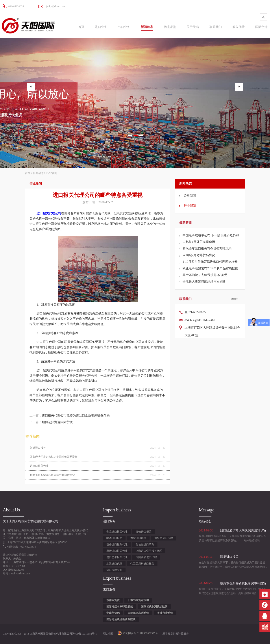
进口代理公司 (114, 570)
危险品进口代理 (164, 538)
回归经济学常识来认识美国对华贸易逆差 (54, 457)
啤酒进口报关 (114, 538)
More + (236, 299)
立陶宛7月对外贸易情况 (199, 255)
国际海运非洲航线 (138, 613)
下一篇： (51, 422)
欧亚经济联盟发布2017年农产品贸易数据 (210, 268)
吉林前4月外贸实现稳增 (199, 242)
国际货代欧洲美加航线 (154, 607)
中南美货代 (113, 613)
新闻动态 (38, 173)
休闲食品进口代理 (146, 557)
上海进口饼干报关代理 (149, 551)
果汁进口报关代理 (117, 551)
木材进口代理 (138, 538)
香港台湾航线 (165, 613)
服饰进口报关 (144, 532)
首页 (81, 27)
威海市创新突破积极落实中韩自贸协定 (52, 475)
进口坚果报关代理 (117, 557)
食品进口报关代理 (117, 532)
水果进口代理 (114, 564)
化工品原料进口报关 (142, 564)
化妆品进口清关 (145, 544)
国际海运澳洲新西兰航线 (121, 619)
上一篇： (70, 415)
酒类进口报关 (38, 448)
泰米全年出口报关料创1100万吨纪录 (207, 249)
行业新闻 (52, 173)
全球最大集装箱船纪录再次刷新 (204, 282)
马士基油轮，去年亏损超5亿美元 (205, 275)
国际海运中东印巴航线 (120, 607)
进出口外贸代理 (39, 466)
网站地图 (107, 634)
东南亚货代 (113, 600)
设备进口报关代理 (117, 544)
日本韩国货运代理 (138, 600)
